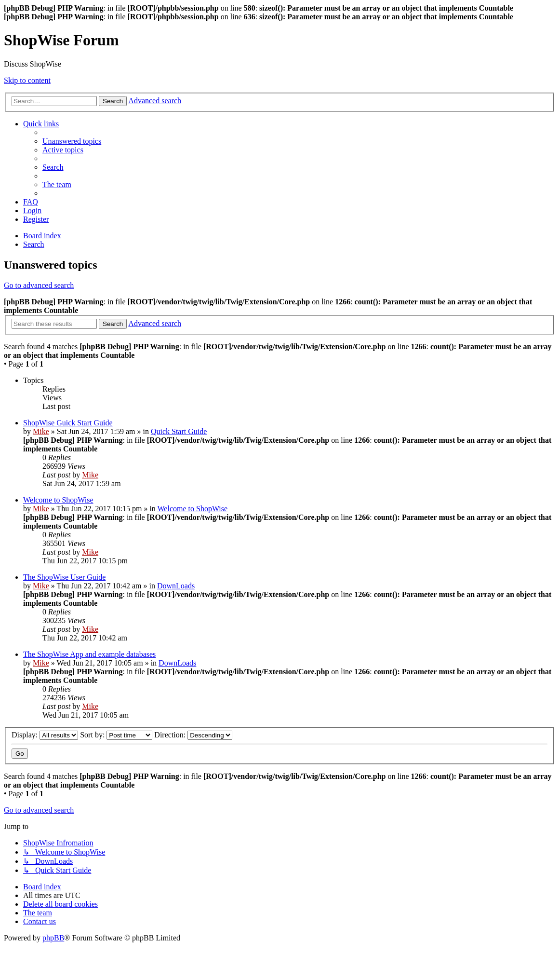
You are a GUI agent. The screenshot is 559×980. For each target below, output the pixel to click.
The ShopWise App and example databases (89, 654)
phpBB (53, 938)
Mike (41, 431)
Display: (45, 735)
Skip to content (27, 80)
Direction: (193, 735)
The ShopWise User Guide (64, 577)
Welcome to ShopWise (58, 500)
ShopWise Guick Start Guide (68, 423)
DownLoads (176, 586)
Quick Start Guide (179, 431)
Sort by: (116, 735)
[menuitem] (72, 141)
